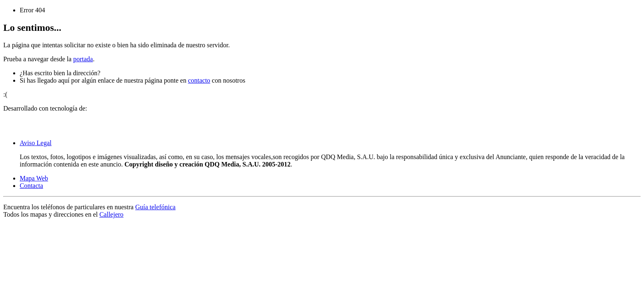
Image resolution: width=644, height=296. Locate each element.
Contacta (31, 186)
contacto (199, 80)
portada (83, 59)
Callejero (112, 214)
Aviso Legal (36, 143)
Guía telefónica (155, 207)
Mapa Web (34, 178)
